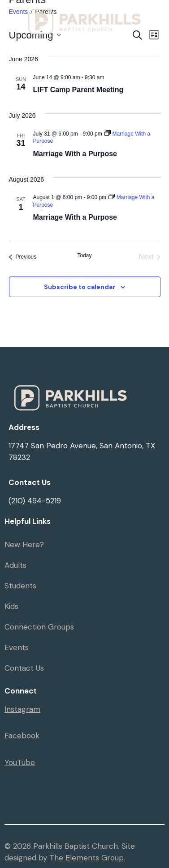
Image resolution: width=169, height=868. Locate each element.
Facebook (22, 736)
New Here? (24, 545)
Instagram (22, 709)
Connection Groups (39, 627)
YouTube (20, 762)
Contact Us (24, 668)
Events (17, 647)
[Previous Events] (23, 257)
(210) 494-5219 (35, 501)
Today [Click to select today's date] (84, 255)
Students (20, 586)
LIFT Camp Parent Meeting (78, 90)
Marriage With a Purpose (75, 154)
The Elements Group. (87, 858)
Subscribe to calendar (80, 287)
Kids (11, 606)
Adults (15, 565)
